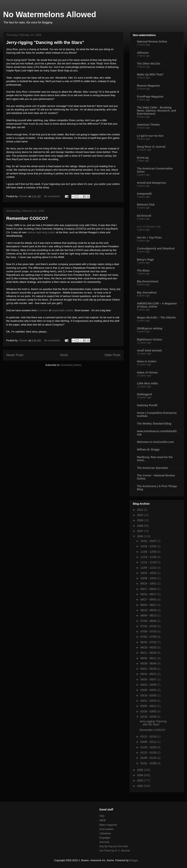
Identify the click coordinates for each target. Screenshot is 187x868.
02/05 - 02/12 (149, 742)
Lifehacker (105, 833)
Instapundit (144, 194)
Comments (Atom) (71, 365)
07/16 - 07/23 (149, 626)
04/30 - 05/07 (149, 679)
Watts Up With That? (150, 74)
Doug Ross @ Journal (151, 147)
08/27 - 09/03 (149, 599)
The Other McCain (149, 64)
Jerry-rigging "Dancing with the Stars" (45, 42)
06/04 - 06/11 (149, 658)
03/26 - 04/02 (149, 690)
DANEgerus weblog (150, 328)
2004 (141, 775)
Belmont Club (146, 205)
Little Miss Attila (147, 383)
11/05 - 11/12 (149, 568)
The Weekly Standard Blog (154, 424)
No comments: (52, 196)
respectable (58, 310)
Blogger (134, 860)
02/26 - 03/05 (149, 711)
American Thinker (148, 125)
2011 (141, 510)
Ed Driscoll (144, 216)
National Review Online (152, 42)
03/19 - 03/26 (149, 695)
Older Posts (112, 355)
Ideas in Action (147, 361)
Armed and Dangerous (152, 183)
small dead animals (149, 350)
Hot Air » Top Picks (149, 238)
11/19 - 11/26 (149, 557)
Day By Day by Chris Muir (114, 846)
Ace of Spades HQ (149, 227)
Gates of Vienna (147, 372)
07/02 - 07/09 (149, 637)
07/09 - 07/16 (149, 631)
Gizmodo (104, 842)
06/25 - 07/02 (149, 642)
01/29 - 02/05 (149, 747)
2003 (141, 780)
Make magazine (108, 825)
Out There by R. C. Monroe (115, 851)
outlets (69, 310)
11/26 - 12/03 (149, 552)
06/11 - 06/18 (149, 653)
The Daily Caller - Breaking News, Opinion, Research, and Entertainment (157, 111)
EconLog (143, 158)
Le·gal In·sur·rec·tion (150, 136)
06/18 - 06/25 (149, 647)
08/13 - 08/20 (149, 610)
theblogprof (145, 394)
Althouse (143, 53)
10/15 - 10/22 (149, 573)
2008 (141, 526)
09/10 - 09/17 (149, 594)
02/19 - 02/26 (149, 717)
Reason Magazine (148, 86)
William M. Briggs (148, 450)
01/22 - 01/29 (149, 753)
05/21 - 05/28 (149, 669)
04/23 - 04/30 (149, 685)
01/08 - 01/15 (149, 758)
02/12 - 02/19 (149, 737)
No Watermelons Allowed (50, 14)
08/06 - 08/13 (149, 615)
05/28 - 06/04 (149, 663)
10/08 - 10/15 (149, 578)
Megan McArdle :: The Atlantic (156, 317)
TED (102, 816)
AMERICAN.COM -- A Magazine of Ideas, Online (157, 305)
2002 (141, 786)
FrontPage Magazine (150, 97)
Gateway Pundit (147, 405)
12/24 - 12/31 (149, 546)
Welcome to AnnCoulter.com (155, 442)
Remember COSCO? (27, 218)
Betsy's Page (145, 260)
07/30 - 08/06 (149, 621)
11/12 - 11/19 (149, 562)
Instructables (107, 829)
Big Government (148, 281)
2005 (141, 770)
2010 (141, 515)
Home (64, 355)
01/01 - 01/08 (149, 763)
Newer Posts (15, 355)
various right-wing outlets (41, 232)
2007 (141, 531)
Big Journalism (147, 293)
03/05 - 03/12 (149, 706)
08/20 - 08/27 (149, 605)
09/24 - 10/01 (149, 583)
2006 (141, 536)
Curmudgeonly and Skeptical (156, 248)
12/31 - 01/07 (149, 541)
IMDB (103, 820)
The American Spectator (153, 468)
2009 (141, 520)
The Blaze (143, 270)
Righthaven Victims (150, 340)
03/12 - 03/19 (149, 701)
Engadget (105, 838)
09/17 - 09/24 (149, 589)
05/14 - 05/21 (149, 674)
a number (43, 310)
